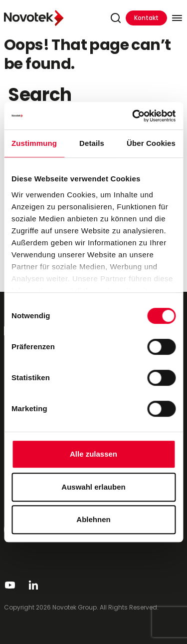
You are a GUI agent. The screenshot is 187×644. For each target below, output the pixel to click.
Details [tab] (92, 143)
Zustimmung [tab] (34, 143)
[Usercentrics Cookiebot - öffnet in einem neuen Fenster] (133, 116)
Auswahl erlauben (93, 487)
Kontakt (146, 18)
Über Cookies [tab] (151, 143)
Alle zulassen (93, 454)
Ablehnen (93, 519)
